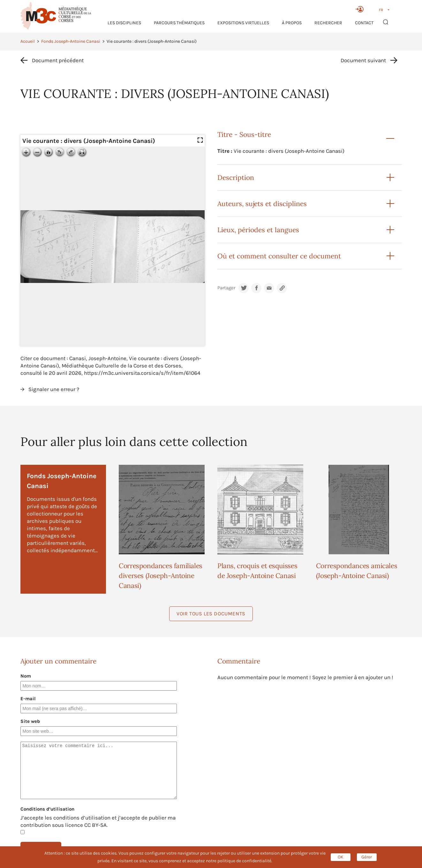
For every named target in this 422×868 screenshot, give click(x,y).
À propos (292, 23)
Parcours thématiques (179, 23)
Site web (30, 721)
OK (341, 857)
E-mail (28, 699)
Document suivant (363, 60)
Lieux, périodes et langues (258, 230)
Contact (364, 23)
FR (381, 10)
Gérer (367, 857)
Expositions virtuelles (243, 23)
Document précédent (58, 60)
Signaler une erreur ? (54, 389)
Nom (26, 676)
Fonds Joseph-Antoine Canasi (71, 41)
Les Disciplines (124, 23)
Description (236, 178)
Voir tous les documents (211, 614)
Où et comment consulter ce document (279, 256)
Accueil (28, 41)
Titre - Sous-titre (244, 134)
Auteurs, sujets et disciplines (262, 204)
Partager (226, 288)
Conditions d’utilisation (47, 809)
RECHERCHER (328, 23)
